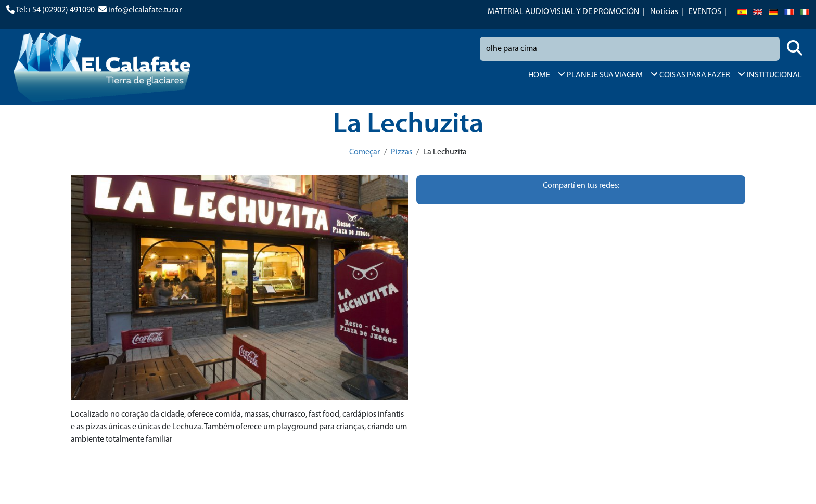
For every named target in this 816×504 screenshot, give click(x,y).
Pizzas (401, 152)
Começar (365, 152)
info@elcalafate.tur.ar (145, 10)
